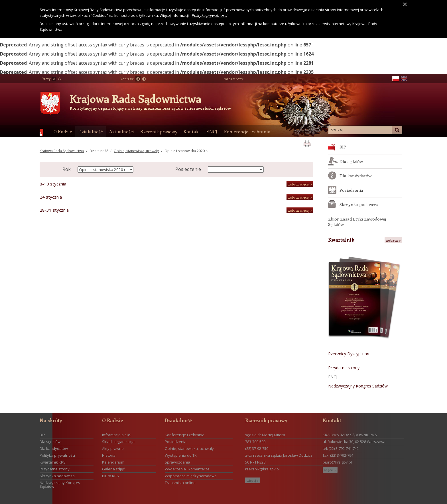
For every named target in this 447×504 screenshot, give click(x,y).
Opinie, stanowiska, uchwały (136, 151)
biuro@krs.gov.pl (337, 462)
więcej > (253, 480)
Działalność (99, 151)
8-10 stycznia (53, 184)
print (307, 143)
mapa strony (233, 79)
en (404, 79)
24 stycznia (51, 197)
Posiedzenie (188, 169)
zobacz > (393, 240)
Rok (67, 169)
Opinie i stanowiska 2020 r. (186, 151)
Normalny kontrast (138, 79)
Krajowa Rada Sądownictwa (135, 99)
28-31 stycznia (54, 210)
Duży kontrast (144, 79)
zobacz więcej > (300, 184)
